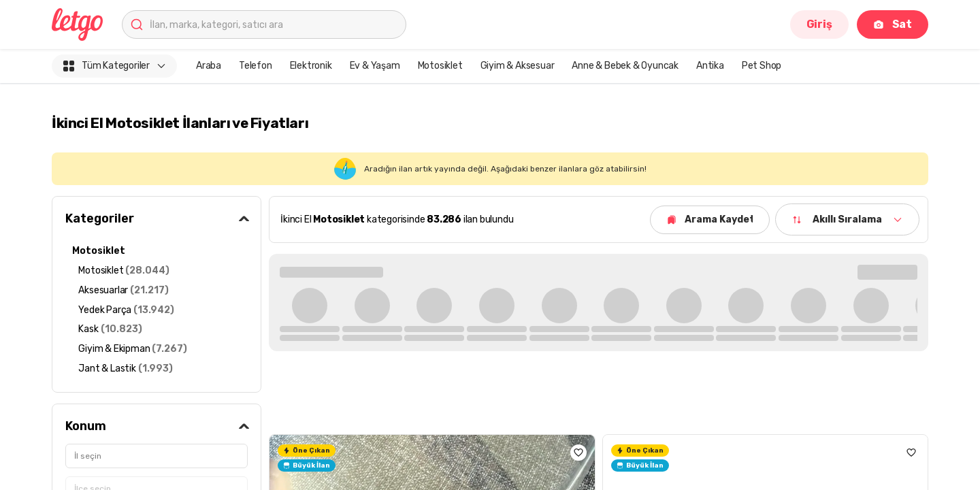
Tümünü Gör (885, 271)
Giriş (819, 24)
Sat (893, 24)
